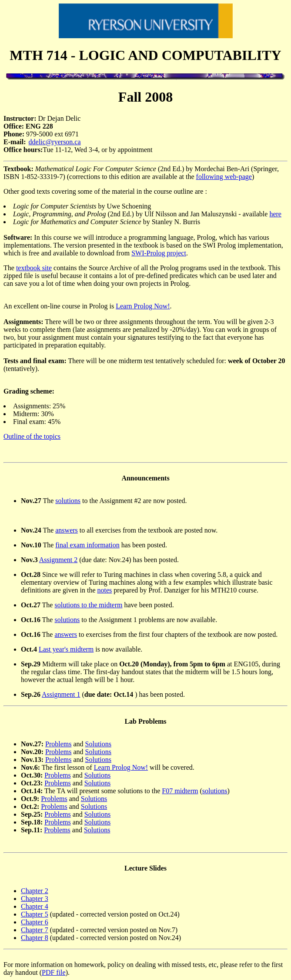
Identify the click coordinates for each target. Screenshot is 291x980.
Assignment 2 (58, 560)
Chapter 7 (35, 930)
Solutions (98, 744)
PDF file (54, 972)
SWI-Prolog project (159, 253)
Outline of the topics (32, 436)
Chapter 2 (35, 891)
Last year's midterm (66, 649)
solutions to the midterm (88, 605)
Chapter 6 (35, 922)
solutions (68, 501)
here (275, 214)
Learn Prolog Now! (143, 306)
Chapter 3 (35, 899)
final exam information (87, 545)
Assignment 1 (61, 694)
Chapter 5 (35, 914)
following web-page (224, 177)
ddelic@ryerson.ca (55, 142)
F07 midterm (180, 791)
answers (67, 530)
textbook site (34, 268)
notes (105, 590)
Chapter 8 (35, 938)
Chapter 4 (35, 906)
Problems (58, 744)
